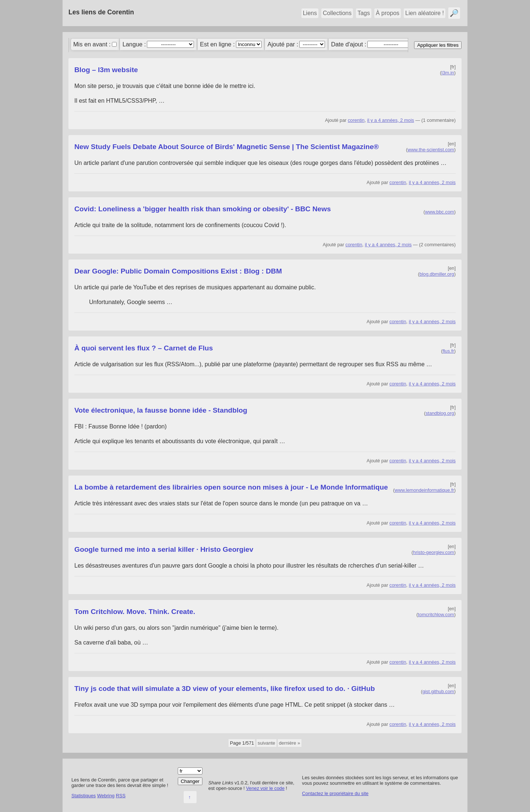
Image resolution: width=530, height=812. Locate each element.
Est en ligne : (217, 44)
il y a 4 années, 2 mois (391, 120)
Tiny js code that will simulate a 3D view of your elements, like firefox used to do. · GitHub (225, 689)
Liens (310, 13)
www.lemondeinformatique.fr (424, 490)
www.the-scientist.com (431, 150)
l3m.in (448, 73)
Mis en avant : (92, 44)
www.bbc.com (440, 212)
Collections (337, 13)
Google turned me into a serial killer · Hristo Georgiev (164, 549)
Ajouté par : (283, 44)
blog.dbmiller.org (437, 274)
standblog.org (440, 413)
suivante (266, 743)
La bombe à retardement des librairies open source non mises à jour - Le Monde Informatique (231, 487)
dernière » (290, 743)
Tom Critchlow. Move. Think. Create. (135, 612)
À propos (388, 13)
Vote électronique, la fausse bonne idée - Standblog (161, 410)
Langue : (134, 44)
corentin (356, 120)
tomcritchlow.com (436, 615)
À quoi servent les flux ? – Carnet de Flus (144, 348)
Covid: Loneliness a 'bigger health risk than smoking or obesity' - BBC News (203, 209)
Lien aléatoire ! (425, 13)
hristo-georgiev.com (433, 552)
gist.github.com (438, 691)
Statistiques (84, 796)
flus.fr (448, 351)
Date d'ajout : (349, 44)
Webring (106, 796)
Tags (364, 13)
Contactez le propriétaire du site (335, 793)
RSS (121, 796)
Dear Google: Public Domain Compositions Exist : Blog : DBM (178, 271)
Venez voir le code (265, 788)
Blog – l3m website (106, 70)
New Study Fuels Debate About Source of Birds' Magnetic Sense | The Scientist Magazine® (227, 147)
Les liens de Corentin (101, 12)
